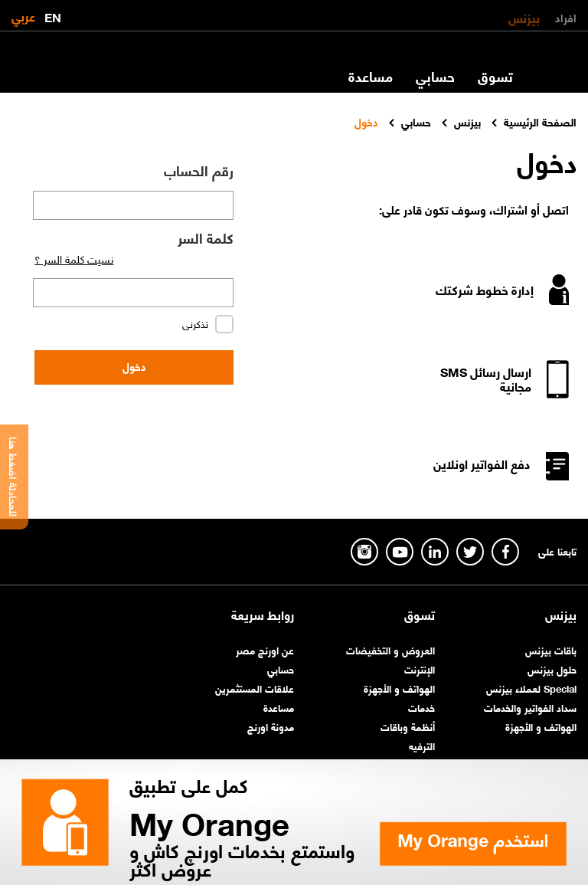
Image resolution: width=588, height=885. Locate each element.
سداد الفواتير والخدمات (530, 707)
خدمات (421, 707)
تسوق (495, 76)
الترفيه (422, 745)
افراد (566, 17)
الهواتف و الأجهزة (541, 726)
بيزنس (524, 17)
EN (53, 14)
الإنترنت (420, 669)
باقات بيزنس (551, 649)
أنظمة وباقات (408, 726)
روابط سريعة (263, 615)
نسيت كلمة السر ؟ (74, 258)
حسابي (435, 76)
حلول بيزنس (552, 669)
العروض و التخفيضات (390, 649)
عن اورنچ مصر (265, 649)
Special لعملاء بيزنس (531, 688)
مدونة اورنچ (271, 726)
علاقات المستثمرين (255, 688)
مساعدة (371, 76)
